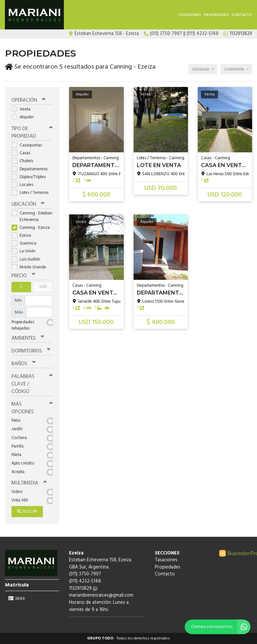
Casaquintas (29, 145)
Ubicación (28, 204)
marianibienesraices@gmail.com (101, 595)
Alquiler (25, 117)
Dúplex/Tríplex (31, 177)
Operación (28, 100)
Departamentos (32, 169)
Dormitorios (31, 351)
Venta (23, 109)
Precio (23, 276)
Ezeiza (23, 236)
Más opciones (32, 408)
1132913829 (83, 589)
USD (43, 287)
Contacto (242, 15)
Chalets (24, 161)
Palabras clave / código (32, 384)
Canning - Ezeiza (32, 228)
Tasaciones (190, 15)
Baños (24, 364)
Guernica (26, 243)
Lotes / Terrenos (32, 193)
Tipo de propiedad (32, 133)
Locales (25, 185)
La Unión (26, 251)
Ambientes (28, 338)
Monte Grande (31, 267)
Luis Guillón (28, 259)
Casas (23, 153)
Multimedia (29, 483)
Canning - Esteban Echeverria (32, 216)
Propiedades (216, 15)
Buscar (27, 511)
